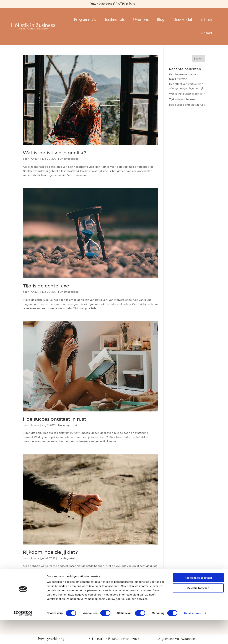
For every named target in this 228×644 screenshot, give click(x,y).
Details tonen (192, 637)
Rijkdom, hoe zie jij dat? (50, 552)
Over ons (141, 20)
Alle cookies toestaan (198, 601)
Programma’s (85, 20)
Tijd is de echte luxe (46, 286)
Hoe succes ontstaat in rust (54, 419)
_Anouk (34, 159)
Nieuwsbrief (182, 20)
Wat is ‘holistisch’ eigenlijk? (54, 153)
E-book (206, 20)
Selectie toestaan (198, 612)
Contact (206, 33)
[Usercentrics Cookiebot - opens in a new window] (23, 637)
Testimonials (114, 20)
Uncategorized (69, 159)
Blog (161, 20)
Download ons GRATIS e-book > (114, 4)
